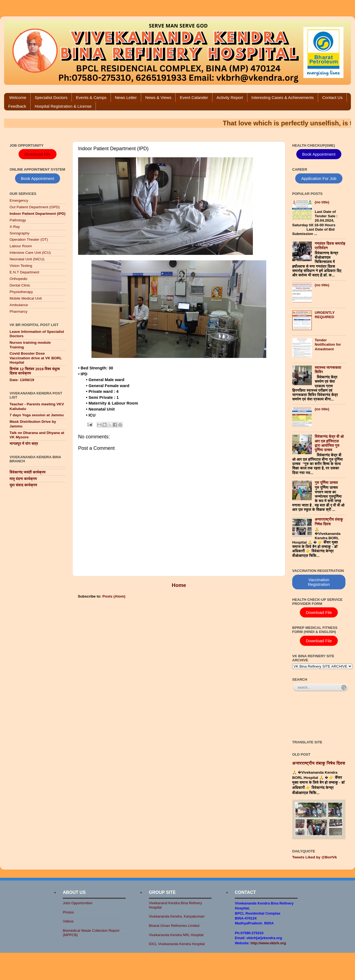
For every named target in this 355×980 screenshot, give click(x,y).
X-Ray (15, 227)
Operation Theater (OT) (29, 239)
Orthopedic (19, 279)
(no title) (322, 202)
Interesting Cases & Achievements (283, 97)
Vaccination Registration (319, 582)
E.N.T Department (24, 272)
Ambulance (19, 305)
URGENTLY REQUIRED (325, 315)
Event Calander (194, 97)
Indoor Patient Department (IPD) (38, 214)
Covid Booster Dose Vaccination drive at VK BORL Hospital (36, 358)
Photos (68, 912)
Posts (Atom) (114, 596)
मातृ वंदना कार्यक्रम (23, 479)
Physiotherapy (21, 292)
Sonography (20, 233)
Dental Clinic (20, 285)
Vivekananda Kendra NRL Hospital (176, 935)
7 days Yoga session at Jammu (37, 415)
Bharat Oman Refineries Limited (174, 926)
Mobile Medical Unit (26, 298)
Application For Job (319, 178)
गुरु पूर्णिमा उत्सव (326, 483)
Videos (68, 921)
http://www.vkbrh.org (268, 943)
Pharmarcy (18, 311)
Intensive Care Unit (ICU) (30, 253)
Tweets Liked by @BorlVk (315, 857)
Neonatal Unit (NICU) (27, 259)
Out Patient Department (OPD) (35, 207)
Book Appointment (38, 178)
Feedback (17, 106)
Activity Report (230, 97)
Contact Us (332, 97)
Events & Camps (91, 97)
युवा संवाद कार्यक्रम (23, 485)
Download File (38, 154)
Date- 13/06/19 (22, 380)
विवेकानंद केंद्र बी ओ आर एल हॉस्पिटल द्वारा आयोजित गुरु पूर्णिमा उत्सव (329, 443)
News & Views (158, 97)
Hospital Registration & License (63, 106)
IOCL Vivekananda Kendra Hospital (177, 944)
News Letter (126, 97)
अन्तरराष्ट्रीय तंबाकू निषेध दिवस (329, 522)
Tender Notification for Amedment (328, 344)
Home (179, 585)
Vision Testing (21, 266)
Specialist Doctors (51, 97)
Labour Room (21, 246)
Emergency (19, 200)
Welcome (18, 97)
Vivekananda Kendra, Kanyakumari (177, 916)
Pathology (18, 220)
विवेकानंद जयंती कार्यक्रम (28, 472)
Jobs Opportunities (78, 903)
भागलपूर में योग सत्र (24, 444)
